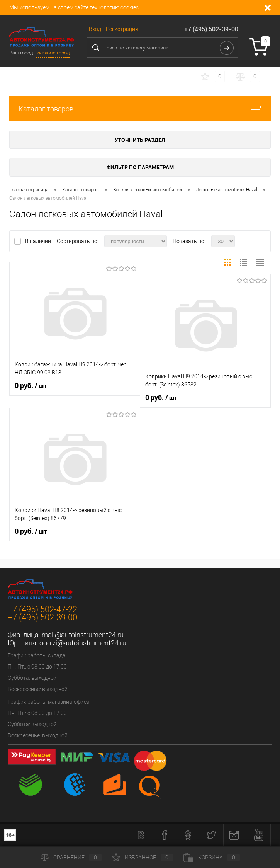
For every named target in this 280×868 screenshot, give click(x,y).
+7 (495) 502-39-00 (211, 29)
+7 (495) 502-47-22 (42, 609)
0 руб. (31, 386)
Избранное (143, 858)
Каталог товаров (140, 109)
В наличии (39, 241)
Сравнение (71, 858)
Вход (95, 29)
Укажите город (53, 53)
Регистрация (122, 29)
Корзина (212, 858)
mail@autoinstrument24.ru (83, 635)
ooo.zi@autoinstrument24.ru (83, 643)
